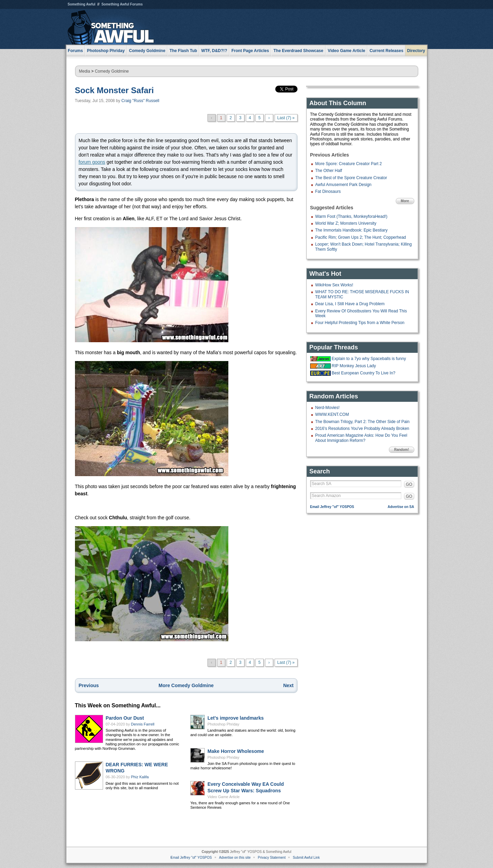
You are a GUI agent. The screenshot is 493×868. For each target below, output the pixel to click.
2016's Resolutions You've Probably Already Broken (362, 429)
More (405, 201)
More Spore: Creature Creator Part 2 (349, 164)
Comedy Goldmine (112, 71)
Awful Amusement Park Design (344, 185)
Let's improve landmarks (236, 718)
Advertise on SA (401, 507)
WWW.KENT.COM (332, 414)
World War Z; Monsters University (346, 223)
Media (85, 71)
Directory (416, 51)
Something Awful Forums (122, 4)
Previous (89, 685)
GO (409, 484)
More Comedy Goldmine (186, 685)
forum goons (92, 162)
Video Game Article (224, 797)
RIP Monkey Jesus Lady (354, 366)
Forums (75, 51)
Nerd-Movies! (327, 408)
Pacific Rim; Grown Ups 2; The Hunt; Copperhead (361, 237)
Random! (401, 450)
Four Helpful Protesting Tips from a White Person (360, 323)
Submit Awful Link (306, 858)
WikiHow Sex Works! (334, 285)
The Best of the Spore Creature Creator (351, 178)
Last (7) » (286, 118)
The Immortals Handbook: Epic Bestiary (351, 230)
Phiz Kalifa (140, 777)
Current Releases (386, 51)
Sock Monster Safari (115, 90)
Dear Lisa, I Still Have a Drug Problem (350, 304)
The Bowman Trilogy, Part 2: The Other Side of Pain (363, 422)
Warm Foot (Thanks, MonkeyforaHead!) (351, 216)
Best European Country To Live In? (364, 373)
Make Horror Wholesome (236, 751)
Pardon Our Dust (125, 718)
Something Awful (82, 4)
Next (288, 685)
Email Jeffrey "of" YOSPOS (332, 507)
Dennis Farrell (143, 724)
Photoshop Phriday (223, 724)
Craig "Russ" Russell (141, 101)
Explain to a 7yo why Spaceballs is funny (369, 359)
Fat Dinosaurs (328, 191)
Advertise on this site (235, 858)
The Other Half (329, 171)
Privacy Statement (272, 858)
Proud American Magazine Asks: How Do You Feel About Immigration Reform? (361, 438)
